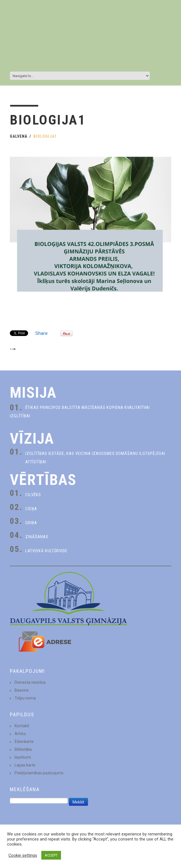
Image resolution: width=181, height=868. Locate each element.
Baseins (22, 690)
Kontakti (22, 726)
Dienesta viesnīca (30, 682)
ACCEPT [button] (51, 855)
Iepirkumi (23, 757)
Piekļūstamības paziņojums (39, 773)
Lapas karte (25, 765)
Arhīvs (20, 734)
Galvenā (19, 136)
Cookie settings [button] (23, 855)
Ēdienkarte (24, 742)
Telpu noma (25, 698)
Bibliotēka (23, 749)
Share (41, 333)
